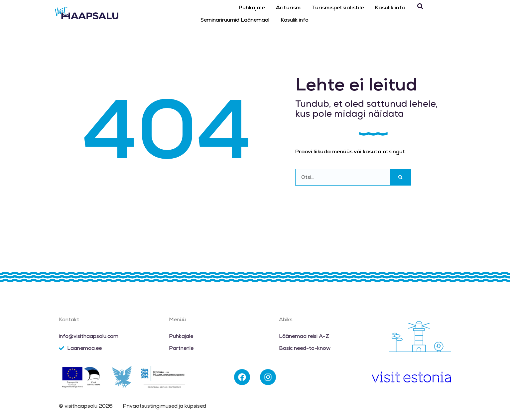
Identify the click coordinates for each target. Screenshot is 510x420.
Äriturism (288, 7)
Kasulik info (390, 7)
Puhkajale (252, 7)
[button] (420, 6)
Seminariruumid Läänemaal (235, 20)
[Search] (400, 177)
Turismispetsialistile (338, 7)
